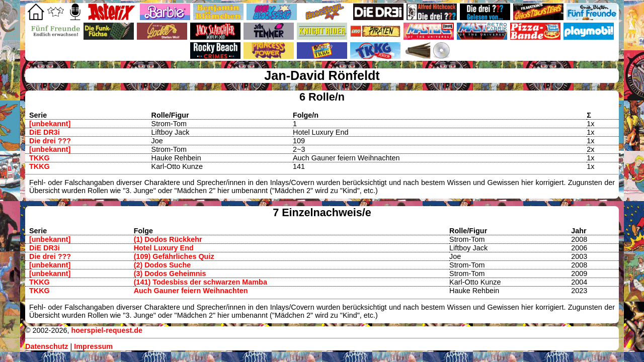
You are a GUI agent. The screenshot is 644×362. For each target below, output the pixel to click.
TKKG (39, 158)
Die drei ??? (50, 141)
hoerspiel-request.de (107, 330)
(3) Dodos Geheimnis (170, 274)
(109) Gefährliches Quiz (174, 256)
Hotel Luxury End (164, 248)
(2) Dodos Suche (163, 265)
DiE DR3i (45, 132)
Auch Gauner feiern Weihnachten (191, 291)
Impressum (93, 346)
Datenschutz (47, 346)
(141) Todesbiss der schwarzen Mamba (200, 282)
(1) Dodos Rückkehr (168, 239)
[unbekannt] (50, 124)
